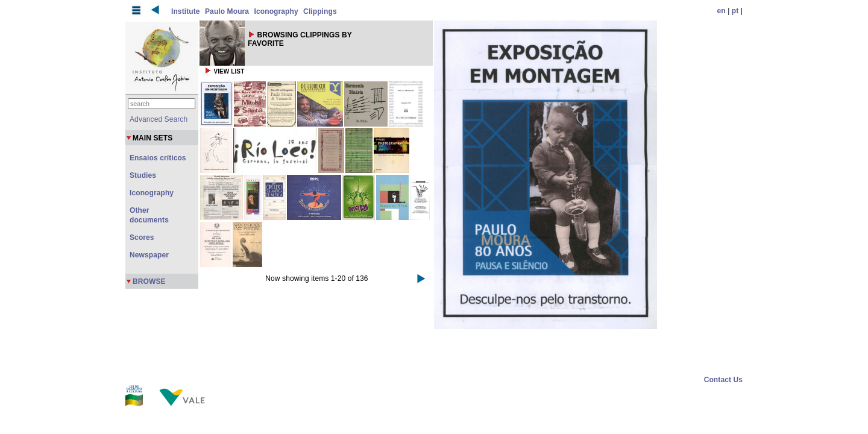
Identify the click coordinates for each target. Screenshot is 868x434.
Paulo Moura (227, 11)
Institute (186, 11)
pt (735, 11)
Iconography (276, 11)
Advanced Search (159, 119)
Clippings (320, 11)
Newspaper (149, 255)
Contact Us (723, 380)
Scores (142, 237)
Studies (143, 175)
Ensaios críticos (158, 158)
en (722, 11)
